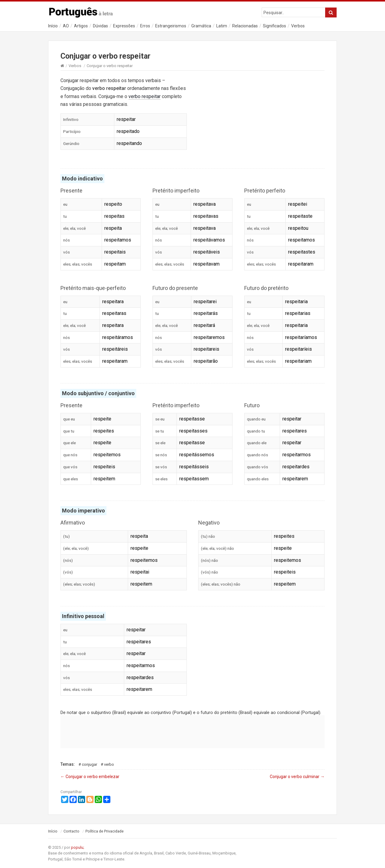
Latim (222, 26)
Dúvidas (100, 26)
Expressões (124, 26)
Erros (145, 26)
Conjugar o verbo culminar (297, 777)
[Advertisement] (261, 117)
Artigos (81, 26)
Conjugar (89, 764)
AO (66, 26)
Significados (274, 26)
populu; (78, 847)
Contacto (71, 831)
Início (53, 26)
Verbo (109, 764)
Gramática (201, 26)
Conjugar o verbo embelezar (90, 777)
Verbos (298, 26)
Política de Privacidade (105, 831)
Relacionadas (245, 26)
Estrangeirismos (171, 26)
